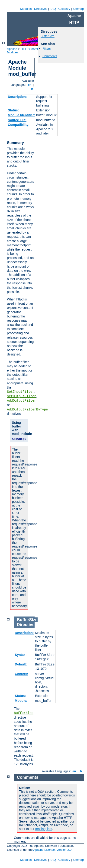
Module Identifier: (21, 115)
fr (32, 89)
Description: (17, 97)
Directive (26, 625)
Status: (13, 110)
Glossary (64, 9)
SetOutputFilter (22, 396)
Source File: (17, 120)
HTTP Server (29, 49)
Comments (50, 56)
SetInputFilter (21, 392)
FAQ (53, 9)
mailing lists (44, 829)
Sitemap (78, 9)
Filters (47, 49)
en (30, 85)
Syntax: (21, 655)
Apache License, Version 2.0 (52, 850)
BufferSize (48, 36)
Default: (21, 664)
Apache (12, 49)
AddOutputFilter (22, 401)
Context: (21, 674)
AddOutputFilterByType (27, 410)
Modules (26, 9)
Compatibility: (19, 125)
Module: (21, 701)
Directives (41, 9)
